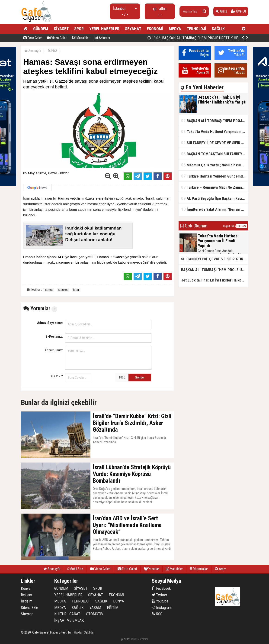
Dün (234, 226)
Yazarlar (151, 569)
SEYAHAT (133, 29)
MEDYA (175, 29)
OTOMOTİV (95, 614)
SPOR (79, 29)
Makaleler (81, 38)
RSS (157, 614)
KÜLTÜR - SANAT (67, 614)
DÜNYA (53, 51)
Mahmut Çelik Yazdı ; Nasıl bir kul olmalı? (215, 165)
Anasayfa (33, 51)
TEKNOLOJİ (196, 29)
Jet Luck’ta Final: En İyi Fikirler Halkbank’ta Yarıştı (195, 38)
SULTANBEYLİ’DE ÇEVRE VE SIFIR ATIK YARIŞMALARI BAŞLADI (215, 143)
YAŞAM (95, 608)
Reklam (26, 595)
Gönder (140, 377)
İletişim (27, 601)
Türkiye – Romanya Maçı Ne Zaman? (213, 187)
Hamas (48, 290)
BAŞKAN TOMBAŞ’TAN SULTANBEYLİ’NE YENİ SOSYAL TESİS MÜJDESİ (215, 154)
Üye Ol (238, 11)
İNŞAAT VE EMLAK (69, 620)
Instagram (162, 608)
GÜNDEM (41, 29)
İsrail (76, 290)
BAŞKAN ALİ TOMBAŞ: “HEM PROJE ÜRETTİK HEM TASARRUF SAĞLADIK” (215, 121)
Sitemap (27, 614)
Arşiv (220, 569)
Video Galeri (57, 38)
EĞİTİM (113, 608)
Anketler (102, 38)
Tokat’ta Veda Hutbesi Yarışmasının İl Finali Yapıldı (215, 131)
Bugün (227, 226)
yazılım (125, 639)
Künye (26, 588)
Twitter (159, 595)
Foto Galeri (33, 38)
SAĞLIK (218, 29)
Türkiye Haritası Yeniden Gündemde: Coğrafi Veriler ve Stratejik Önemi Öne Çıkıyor (215, 176)
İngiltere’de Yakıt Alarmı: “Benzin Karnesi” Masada (215, 209)
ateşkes (63, 290)
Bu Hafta (242, 226)
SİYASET (61, 29)
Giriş (221, 11)
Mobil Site (75, 569)
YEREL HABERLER (104, 29)
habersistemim (139, 639)
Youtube (160, 601)
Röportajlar (199, 569)
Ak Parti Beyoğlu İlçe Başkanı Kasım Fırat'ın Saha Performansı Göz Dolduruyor (215, 198)
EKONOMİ (155, 29)
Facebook (161, 588)
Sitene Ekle (29, 608)
